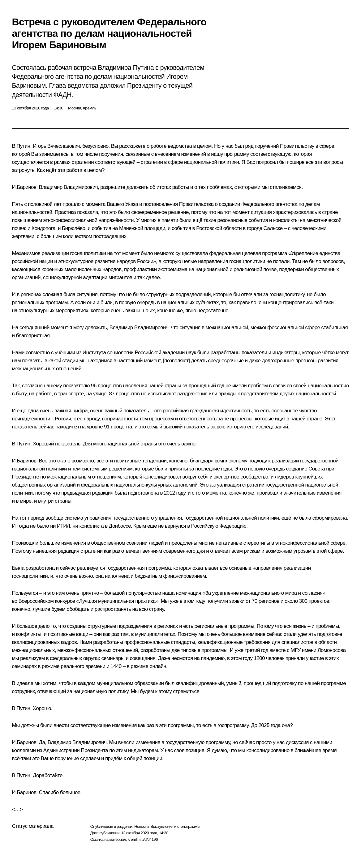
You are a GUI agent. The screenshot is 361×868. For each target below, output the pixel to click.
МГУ (295, 650)
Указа (132, 204)
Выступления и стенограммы (175, 826)
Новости (141, 826)
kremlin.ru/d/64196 (143, 839)
